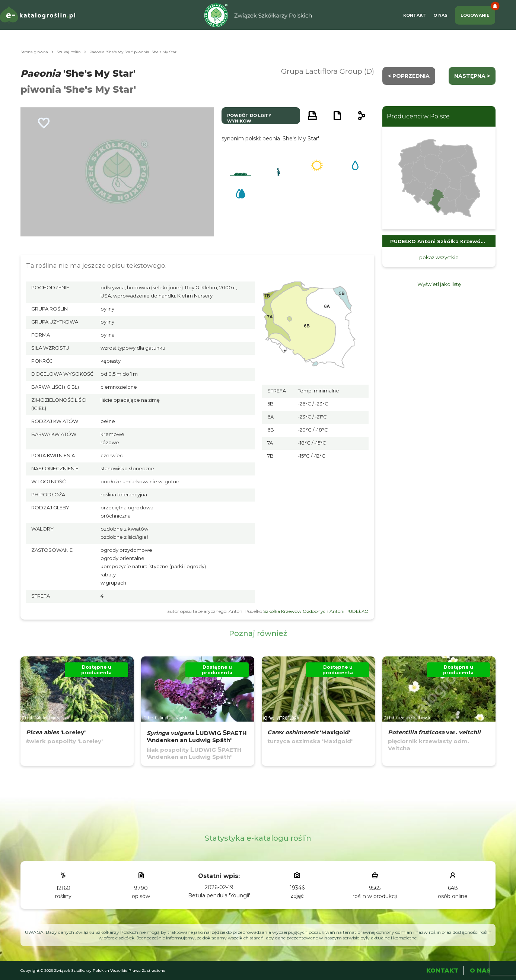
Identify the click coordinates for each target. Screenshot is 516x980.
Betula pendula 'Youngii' (219, 895)
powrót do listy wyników (249, 118)
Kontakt (415, 15)
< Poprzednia (409, 76)
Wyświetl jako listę (439, 284)
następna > (472, 76)
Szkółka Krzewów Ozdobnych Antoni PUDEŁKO (316, 611)
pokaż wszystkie (439, 257)
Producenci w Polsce (418, 116)
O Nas (440, 15)
